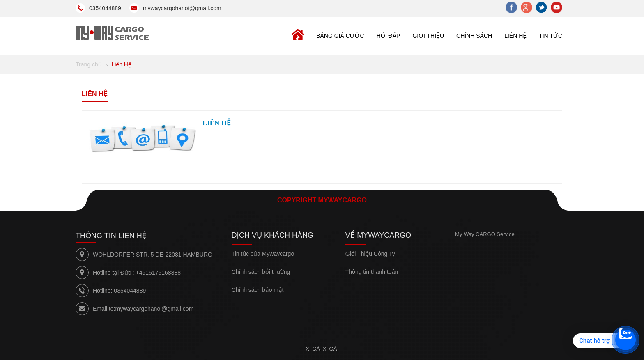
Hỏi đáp (389, 36)
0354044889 (130, 291)
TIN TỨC (551, 36)
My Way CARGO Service (485, 234)
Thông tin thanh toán (372, 272)
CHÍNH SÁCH (474, 36)
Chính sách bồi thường (261, 272)
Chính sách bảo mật (258, 290)
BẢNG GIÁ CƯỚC (340, 36)
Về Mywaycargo (378, 235)
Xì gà (313, 349)
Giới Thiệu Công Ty (370, 254)
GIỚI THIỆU (428, 36)
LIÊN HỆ (515, 36)
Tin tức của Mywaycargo (263, 254)
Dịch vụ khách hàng (273, 235)
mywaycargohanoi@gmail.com (154, 309)
